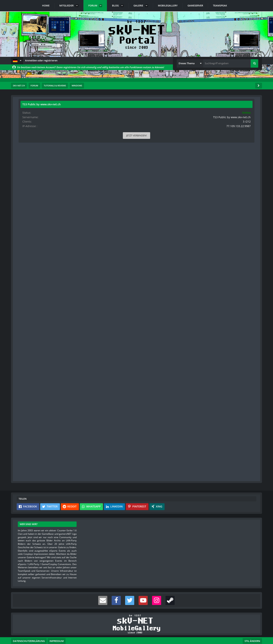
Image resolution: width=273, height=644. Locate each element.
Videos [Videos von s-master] (26, 409)
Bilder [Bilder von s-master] (25, 403)
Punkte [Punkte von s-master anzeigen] (26, 391)
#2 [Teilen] (181, 338)
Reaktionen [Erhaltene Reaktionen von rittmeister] (28, 173)
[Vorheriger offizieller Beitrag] (180, 421)
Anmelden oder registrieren (41, 60)
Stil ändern (252, 627)
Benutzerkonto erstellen (91, 458)
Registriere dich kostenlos (110, 449)
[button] (17, 61)
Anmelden (124, 458)
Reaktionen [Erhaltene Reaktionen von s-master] (28, 385)
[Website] (56, 126)
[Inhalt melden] (174, 321)
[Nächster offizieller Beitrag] (180, 321)
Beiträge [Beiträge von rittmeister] (26, 185)
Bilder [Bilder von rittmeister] (25, 191)
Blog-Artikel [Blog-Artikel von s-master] (28, 415)
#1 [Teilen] (181, 125)
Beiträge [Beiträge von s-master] (26, 397)
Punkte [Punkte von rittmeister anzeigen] (26, 179)
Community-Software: (136, 635)
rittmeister (41, 115)
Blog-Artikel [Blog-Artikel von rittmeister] (28, 197)
